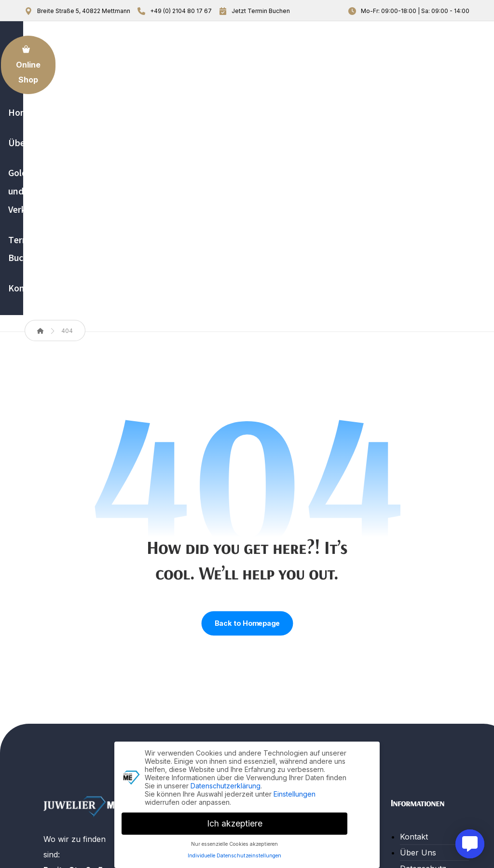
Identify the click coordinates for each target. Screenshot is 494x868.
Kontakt (183, 709)
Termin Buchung (199, 693)
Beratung (301, 692)
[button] (55, 774)
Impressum (420, 677)
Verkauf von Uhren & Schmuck (318, 669)
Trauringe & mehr (316, 708)
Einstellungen (295, 792)
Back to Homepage (247, 416)
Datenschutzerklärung (226, 784)
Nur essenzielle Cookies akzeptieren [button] (234, 842)
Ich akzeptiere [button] (235, 821)
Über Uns (187, 646)
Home (180, 630)
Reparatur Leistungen (304, 637)
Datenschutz (423, 661)
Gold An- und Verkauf (194, 669)
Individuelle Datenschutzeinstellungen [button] (234, 854)
